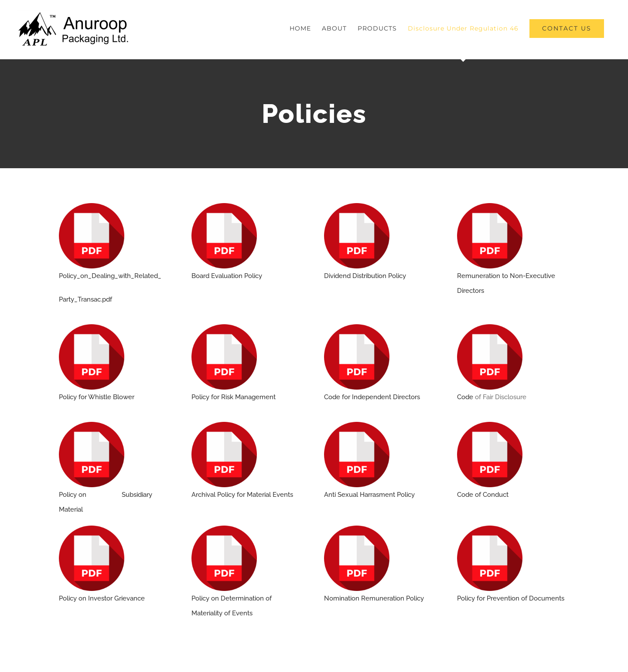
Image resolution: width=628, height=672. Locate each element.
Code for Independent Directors (372, 397)
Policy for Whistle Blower (97, 397)
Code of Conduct (483, 495)
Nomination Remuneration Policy (374, 598)
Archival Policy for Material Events (242, 495)
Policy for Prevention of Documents (511, 598)
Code (466, 397)
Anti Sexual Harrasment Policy (369, 495)
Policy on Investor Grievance (102, 598)
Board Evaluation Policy (227, 276)
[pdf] (92, 206)
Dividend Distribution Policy (365, 276)
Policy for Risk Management (234, 397)
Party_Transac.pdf (85, 299)
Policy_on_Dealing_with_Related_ (110, 276)
